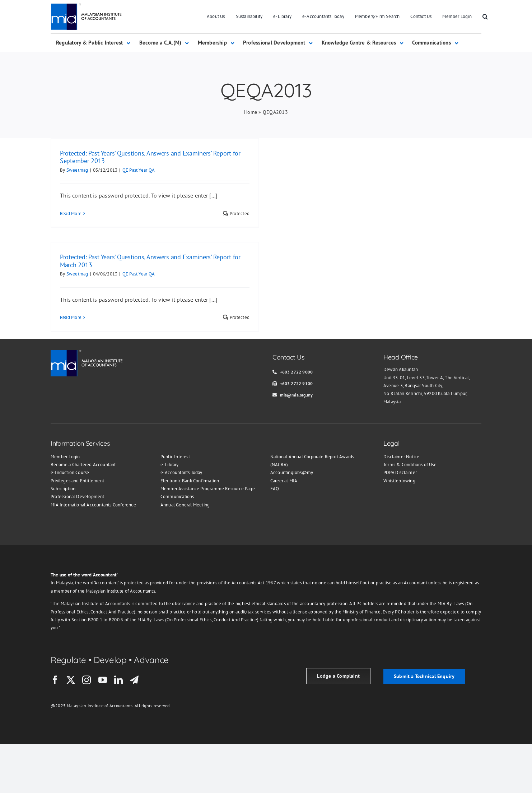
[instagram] (87, 680)
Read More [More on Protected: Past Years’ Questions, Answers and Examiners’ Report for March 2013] (71, 317)
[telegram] (134, 680)
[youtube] (103, 680)
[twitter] (71, 680)
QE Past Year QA (139, 170)
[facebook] (55, 680)
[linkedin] (118, 680)
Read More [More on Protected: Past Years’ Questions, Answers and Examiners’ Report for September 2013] (71, 214)
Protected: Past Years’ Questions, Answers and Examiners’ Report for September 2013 (150, 157)
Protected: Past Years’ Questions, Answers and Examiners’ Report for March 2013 (150, 261)
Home (251, 112)
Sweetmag (77, 170)
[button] (485, 17)
